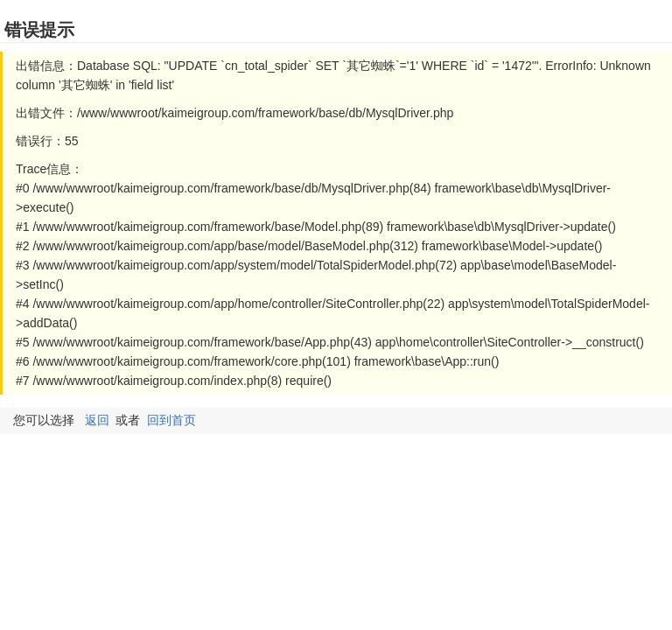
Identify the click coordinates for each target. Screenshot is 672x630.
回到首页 (171, 420)
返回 (97, 420)
